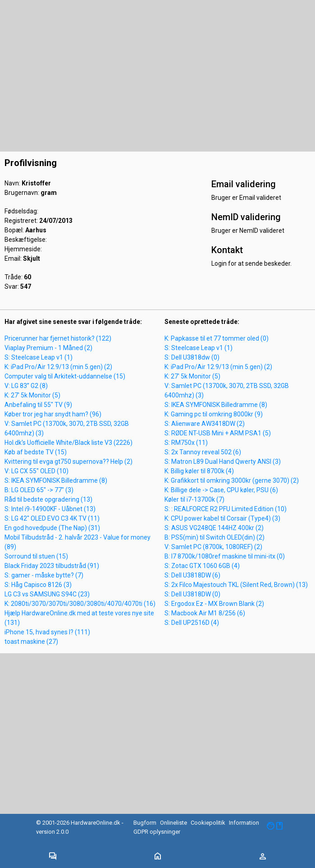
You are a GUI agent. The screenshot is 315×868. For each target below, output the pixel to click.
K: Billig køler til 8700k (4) (199, 471)
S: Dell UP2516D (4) (192, 623)
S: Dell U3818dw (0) (192, 357)
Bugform (145, 823)
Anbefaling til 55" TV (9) (38, 405)
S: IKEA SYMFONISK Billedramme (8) (56, 480)
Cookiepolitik (208, 823)
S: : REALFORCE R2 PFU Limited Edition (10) (226, 509)
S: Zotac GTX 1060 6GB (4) (202, 566)
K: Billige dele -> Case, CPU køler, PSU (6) (221, 490)
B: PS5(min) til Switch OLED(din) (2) (215, 537)
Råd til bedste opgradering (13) (48, 499)
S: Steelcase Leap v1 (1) (39, 357)
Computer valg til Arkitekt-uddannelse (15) (65, 376)
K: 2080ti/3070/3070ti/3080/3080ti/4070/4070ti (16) (80, 604)
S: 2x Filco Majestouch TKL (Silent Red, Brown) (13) (236, 585)
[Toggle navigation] (53, 857)
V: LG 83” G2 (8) (26, 386)
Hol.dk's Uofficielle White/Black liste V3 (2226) (68, 443)
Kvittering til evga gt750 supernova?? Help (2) (68, 462)
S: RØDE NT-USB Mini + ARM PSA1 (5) (218, 433)
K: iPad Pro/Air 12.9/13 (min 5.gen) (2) (58, 367)
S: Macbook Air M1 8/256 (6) (205, 613)
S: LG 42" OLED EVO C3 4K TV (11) (52, 518)
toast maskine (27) (31, 642)
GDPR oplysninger (157, 832)
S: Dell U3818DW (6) (192, 575)
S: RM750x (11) (186, 443)
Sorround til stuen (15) (36, 556)
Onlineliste (173, 823)
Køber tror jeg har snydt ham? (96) (53, 414)
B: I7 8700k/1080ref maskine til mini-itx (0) (225, 556)
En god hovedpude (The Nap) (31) (52, 528)
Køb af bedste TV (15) (36, 452)
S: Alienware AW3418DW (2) (205, 424)
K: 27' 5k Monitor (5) (32, 395)
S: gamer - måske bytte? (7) (44, 575)
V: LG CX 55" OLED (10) (37, 471)
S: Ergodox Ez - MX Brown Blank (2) (214, 604)
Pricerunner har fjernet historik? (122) (58, 338)
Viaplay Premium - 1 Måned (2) (48, 348)
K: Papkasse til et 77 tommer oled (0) (217, 338)
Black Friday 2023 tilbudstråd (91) (52, 566)
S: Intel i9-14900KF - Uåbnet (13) (50, 509)
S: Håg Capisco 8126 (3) (38, 585)
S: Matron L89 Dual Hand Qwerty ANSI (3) (223, 462)
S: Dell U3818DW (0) (192, 594)
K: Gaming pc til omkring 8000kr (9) (214, 414)
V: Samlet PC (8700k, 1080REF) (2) (213, 547)
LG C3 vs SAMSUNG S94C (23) (47, 594)
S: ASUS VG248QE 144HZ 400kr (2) (214, 528)
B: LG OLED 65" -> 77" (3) (39, 490)
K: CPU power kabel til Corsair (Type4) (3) (222, 518)
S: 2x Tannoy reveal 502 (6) (203, 452)
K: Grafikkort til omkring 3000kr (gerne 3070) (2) (232, 480)
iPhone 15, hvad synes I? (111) (47, 632)
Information (244, 823)
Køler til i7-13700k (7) (194, 499)
